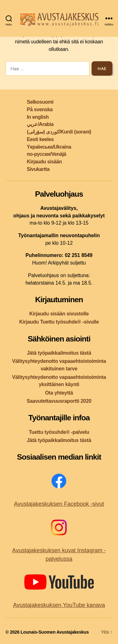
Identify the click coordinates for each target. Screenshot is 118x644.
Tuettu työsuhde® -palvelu (59, 432)
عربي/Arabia (40, 124)
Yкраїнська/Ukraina (49, 147)
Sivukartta (38, 169)
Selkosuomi (40, 102)
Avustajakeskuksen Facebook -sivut (59, 504)
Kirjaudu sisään (44, 162)
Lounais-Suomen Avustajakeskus (55, 632)
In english (38, 117)
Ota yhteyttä (59, 393)
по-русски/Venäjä (46, 154)
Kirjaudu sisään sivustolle (59, 314)
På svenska (40, 109)
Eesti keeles (40, 139)
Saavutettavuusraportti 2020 (59, 401)
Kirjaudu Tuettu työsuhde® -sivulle (59, 322)
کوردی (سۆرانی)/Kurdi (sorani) (59, 132)
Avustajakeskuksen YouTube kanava (59, 605)
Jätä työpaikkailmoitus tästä (59, 353)
